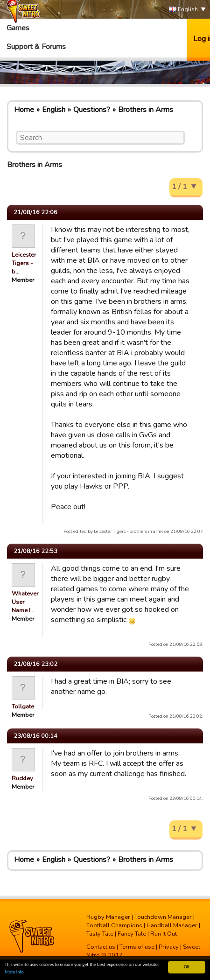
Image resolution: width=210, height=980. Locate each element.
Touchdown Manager (163, 917)
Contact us (101, 947)
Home (24, 110)
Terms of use (137, 947)
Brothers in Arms (146, 110)
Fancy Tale (132, 934)
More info (14, 972)
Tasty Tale (100, 934)
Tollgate (23, 707)
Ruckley (22, 778)
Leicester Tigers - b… (24, 263)
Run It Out (164, 934)
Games (18, 28)
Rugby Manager (108, 917)
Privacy (169, 947)
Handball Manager (172, 925)
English (183, 10)
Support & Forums (36, 47)
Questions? (92, 110)
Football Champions (114, 925)
